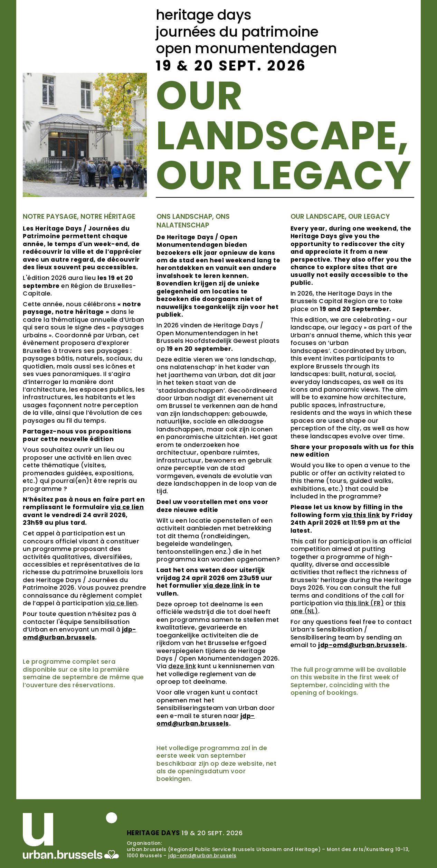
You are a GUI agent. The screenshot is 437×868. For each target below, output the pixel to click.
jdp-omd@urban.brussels (202, 856)
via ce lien (121, 603)
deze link (182, 666)
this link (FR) (364, 603)
